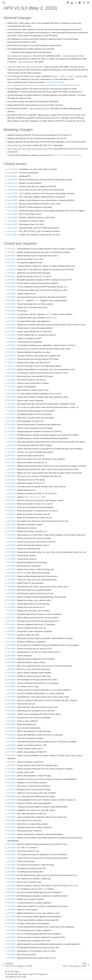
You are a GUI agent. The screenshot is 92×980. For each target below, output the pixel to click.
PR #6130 (11, 459)
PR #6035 (11, 749)
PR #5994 (11, 848)
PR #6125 (11, 473)
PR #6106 (11, 531)
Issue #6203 (12, 169)
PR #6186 (11, 332)
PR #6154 (11, 404)
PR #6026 (11, 779)
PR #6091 (11, 576)
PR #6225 (11, 256)
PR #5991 (11, 858)
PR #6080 (11, 607)
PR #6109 (11, 525)
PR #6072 (11, 635)
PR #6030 (11, 769)
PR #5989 (11, 865)
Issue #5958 (12, 214)
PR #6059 (11, 676)
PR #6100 (11, 552)
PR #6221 (11, 263)
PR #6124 (11, 476)
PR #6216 (11, 270)
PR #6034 (11, 752)
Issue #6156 (12, 190)
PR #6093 (11, 569)
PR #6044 (11, 718)
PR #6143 (11, 428)
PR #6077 (11, 618)
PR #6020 (11, 796)
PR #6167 (11, 376)
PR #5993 (11, 851)
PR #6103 (11, 542)
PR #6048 (11, 707)
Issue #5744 (12, 231)
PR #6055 (11, 690)
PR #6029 (11, 772)
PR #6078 (11, 614)
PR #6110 (11, 521)
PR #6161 (11, 387)
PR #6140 (11, 431)
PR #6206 (11, 294)
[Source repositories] (68, 3)
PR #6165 (11, 383)
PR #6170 (11, 369)
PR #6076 (11, 621)
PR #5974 (11, 896)
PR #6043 (11, 721)
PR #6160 (11, 390)
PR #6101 (11, 549)
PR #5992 (11, 855)
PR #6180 (11, 349)
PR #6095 (11, 562)
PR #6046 (11, 714)
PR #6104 (11, 538)
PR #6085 (11, 590)
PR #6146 (11, 421)
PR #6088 (11, 583)
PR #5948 (11, 944)
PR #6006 (11, 824)
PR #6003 (11, 834)
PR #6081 (11, 604)
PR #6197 (11, 314)
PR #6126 (11, 469)
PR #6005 (11, 827)
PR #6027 (11, 776)
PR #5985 (11, 875)
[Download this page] (72, 3)
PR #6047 (11, 711)
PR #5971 (11, 906)
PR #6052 (11, 697)
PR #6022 (11, 790)
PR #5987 (11, 868)
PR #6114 (11, 507)
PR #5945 (11, 948)
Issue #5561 (12, 235)
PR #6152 (11, 407)
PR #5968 (11, 910)
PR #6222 (11, 259)
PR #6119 (11, 490)
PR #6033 (11, 755)
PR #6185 (11, 335)
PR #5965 (11, 920)
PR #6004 (11, 831)
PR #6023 (11, 786)
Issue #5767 (12, 224)
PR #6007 (11, 820)
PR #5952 (11, 934)
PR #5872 (11, 955)
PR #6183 (11, 338)
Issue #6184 (12, 180)
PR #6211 (11, 276)
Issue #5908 (12, 217)
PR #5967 (11, 913)
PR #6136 (11, 442)
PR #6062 (11, 666)
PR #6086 (11, 587)
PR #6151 (11, 411)
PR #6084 (11, 593)
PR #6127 (11, 466)
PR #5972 (11, 903)
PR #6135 (11, 445)
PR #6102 (11, 545)
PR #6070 (11, 642)
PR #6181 (11, 345)
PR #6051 (11, 700)
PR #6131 (11, 456)
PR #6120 (11, 487)
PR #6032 (11, 762)
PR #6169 (11, 373)
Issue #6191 (12, 176)
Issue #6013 (12, 200)
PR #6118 (11, 494)
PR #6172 (11, 366)
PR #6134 (11, 449)
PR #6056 (11, 687)
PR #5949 (11, 941)
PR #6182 (11, 342)
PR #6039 (11, 735)
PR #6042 (11, 724)
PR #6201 (11, 307)
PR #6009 (11, 817)
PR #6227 (11, 252)
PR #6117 (11, 497)
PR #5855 (11, 958)
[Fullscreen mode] (76, 3)
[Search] (84, 3)
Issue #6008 (12, 204)
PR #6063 (11, 662)
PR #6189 (11, 325)
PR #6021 (11, 793)
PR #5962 (11, 923)
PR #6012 (11, 814)
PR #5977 (11, 889)
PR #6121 (11, 483)
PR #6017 (11, 803)
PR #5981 (11, 879)
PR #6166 (11, 380)
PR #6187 (11, 328)
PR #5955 (11, 930)
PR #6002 (11, 838)
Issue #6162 (12, 187)
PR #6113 (11, 511)
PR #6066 (11, 656)
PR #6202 (11, 304)
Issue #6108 (12, 193)
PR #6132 (11, 452)
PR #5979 (11, 886)
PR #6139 (11, 435)
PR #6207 (11, 290)
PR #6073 (11, 631)
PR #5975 (11, 892)
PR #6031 (11, 765)
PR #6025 (11, 783)
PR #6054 (11, 693)
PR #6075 (11, 625)
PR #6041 (11, 728)
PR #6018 (11, 800)
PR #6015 (11, 810)
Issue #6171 (12, 183)
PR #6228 (11, 249)
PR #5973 (11, 899)
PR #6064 (11, 659)
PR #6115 (11, 504)
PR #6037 (11, 742)
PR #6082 (11, 600)
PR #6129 (11, 463)
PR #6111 (11, 518)
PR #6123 (11, 480)
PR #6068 (11, 649)
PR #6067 (11, 652)
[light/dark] (80, 3)
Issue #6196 (12, 173)
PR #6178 (11, 356)
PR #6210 (11, 280)
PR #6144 (11, 425)
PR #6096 (11, 559)
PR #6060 (11, 673)
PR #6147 (11, 418)
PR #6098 (11, 556)
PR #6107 (11, 528)
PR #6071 (11, 638)
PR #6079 (11, 611)
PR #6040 (11, 731)
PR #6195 (11, 318)
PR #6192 (11, 321)
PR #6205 (11, 297)
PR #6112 (11, 514)
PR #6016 (11, 807)
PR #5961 (11, 927)
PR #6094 (11, 566)
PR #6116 (11, 500)
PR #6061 (11, 669)
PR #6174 (11, 363)
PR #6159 (11, 394)
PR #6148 (11, 414)
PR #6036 (11, 745)
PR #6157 (11, 401)
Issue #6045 (12, 197)
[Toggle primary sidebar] (4, 3)
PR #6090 (11, 580)
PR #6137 (11, 438)
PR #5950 (11, 937)
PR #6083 (11, 597)
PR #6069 (11, 645)
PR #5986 (11, 872)
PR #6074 (11, 628)
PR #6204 (11, 300)
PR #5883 (11, 951)
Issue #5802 (12, 221)
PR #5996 (11, 844)
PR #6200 (11, 311)
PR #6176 (11, 359)
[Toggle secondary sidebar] (88, 3)
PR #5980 (11, 882)
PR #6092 (11, 573)
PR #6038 (11, 738)
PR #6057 (11, 683)
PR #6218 (11, 266)
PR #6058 (11, 680)
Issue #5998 (12, 211)
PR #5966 (11, 917)
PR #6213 (11, 273)
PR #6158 (11, 397)
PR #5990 (11, 861)
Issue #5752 (12, 228)
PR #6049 (11, 704)
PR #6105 (11, 535)
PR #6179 (11, 352)
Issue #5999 (12, 207)
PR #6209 (11, 283)
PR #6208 (11, 287)
